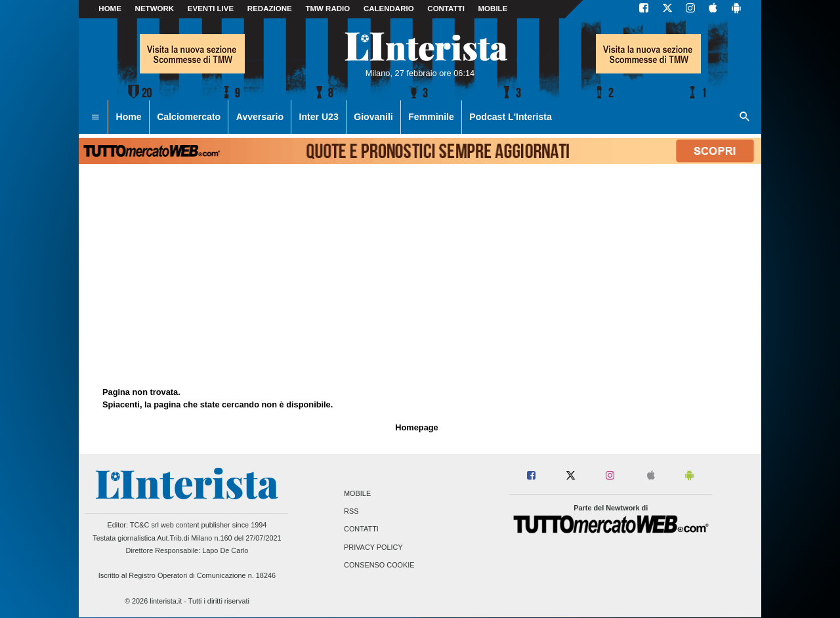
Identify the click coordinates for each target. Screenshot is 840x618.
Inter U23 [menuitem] (319, 117)
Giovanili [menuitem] (373, 117)
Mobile (357, 493)
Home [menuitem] (129, 117)
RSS (351, 512)
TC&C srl (144, 525)
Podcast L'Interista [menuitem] (510, 117)
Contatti (361, 529)
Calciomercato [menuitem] (189, 117)
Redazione (270, 9)
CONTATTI (446, 9)
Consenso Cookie (379, 565)
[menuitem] (95, 117)
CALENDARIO (389, 9)
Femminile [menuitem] (431, 117)
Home (110, 9)
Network (155, 9)
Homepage (416, 427)
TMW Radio (327, 9)
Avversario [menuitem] (260, 117)
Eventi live (211, 9)
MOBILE (493, 9)
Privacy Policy (373, 547)
